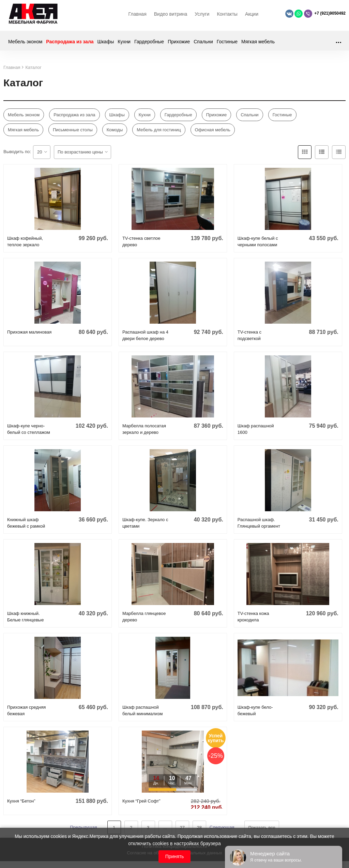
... (338, 44)
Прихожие (179, 45)
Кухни (124, 45)
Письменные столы (73, 133)
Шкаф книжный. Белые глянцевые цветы (25, 623)
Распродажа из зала (70, 45)
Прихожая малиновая (29, 335)
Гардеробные (149, 45)
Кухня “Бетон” (21, 804)
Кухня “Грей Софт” (141, 804)
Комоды (115, 133)
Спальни (203, 45)
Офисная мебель (213, 133)
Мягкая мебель (258, 45)
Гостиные (227, 45)
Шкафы (106, 45)
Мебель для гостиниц (159, 133)
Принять (175, 856)
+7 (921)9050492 (330, 15)
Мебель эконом (25, 45)
